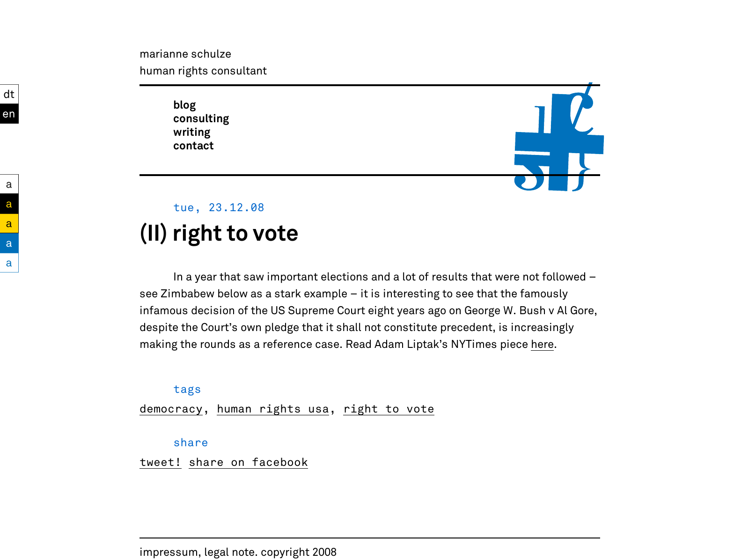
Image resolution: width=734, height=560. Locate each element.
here (542, 343)
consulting (201, 118)
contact (194, 145)
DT (7, 92)
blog (184, 104)
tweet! (161, 461)
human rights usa (273, 408)
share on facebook (248, 461)
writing (192, 131)
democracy (171, 408)
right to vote (389, 408)
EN (8, 112)
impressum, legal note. (199, 551)
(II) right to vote (219, 232)
